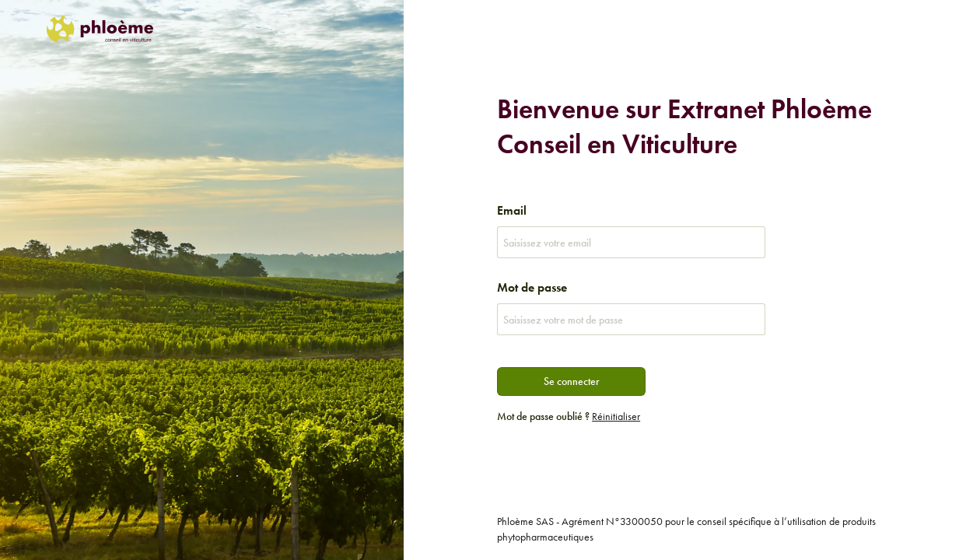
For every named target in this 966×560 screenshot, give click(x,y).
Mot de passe (532, 287)
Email (512, 210)
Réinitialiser (616, 416)
